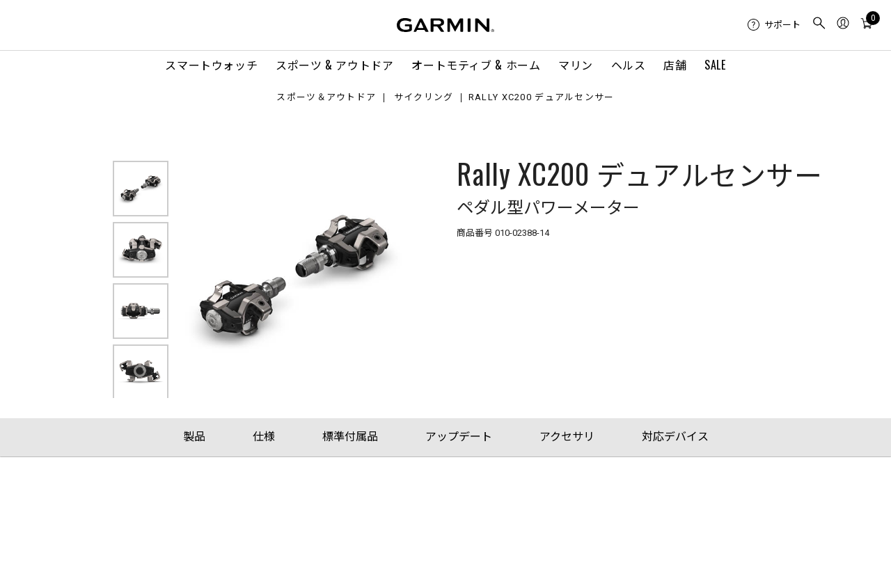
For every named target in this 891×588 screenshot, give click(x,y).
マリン (576, 65)
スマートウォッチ (211, 65)
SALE (715, 65)
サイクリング (424, 98)
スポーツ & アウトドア (335, 65)
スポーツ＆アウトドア (326, 98)
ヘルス (629, 65)
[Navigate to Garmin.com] (445, 25)
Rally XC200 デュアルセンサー (542, 98)
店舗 (675, 65)
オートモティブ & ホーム (476, 65)
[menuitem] (774, 25)
